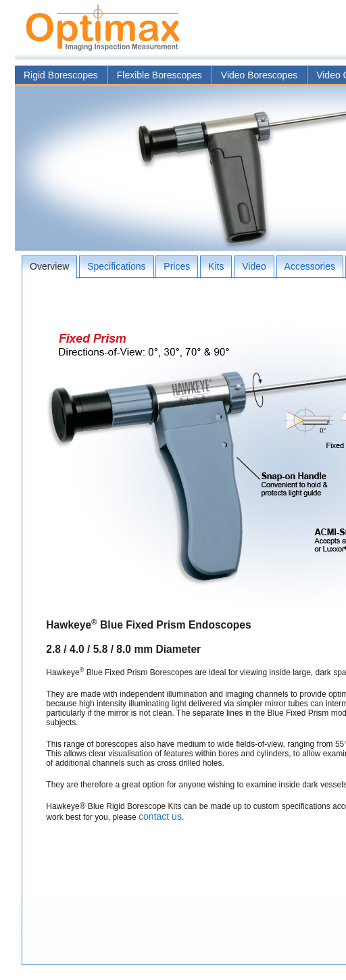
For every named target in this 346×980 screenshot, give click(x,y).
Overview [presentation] (49, 266)
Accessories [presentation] (310, 266)
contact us (160, 816)
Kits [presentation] (216, 266)
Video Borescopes (259, 75)
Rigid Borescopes (61, 75)
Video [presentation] (254, 266)
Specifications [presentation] (116, 266)
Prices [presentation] (177, 266)
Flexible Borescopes (159, 75)
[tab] (49, 267)
